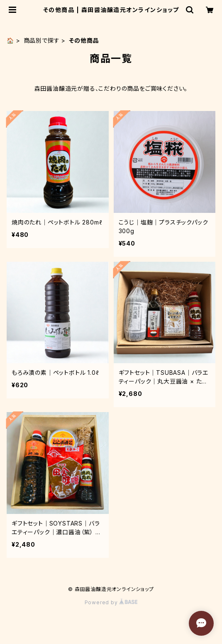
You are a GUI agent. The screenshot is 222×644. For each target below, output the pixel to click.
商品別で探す (42, 40)
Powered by (111, 602)
